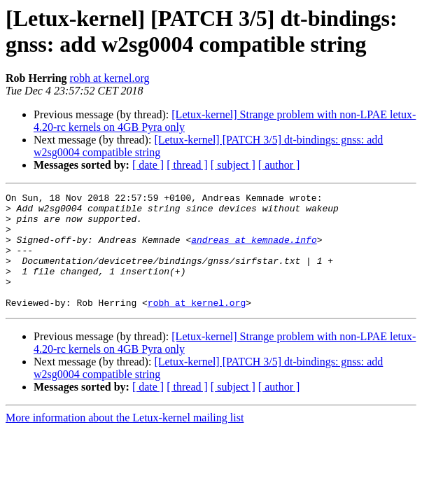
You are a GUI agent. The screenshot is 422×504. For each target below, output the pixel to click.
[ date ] (148, 165)
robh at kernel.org (110, 78)
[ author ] (279, 165)
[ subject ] (233, 165)
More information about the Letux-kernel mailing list (125, 441)
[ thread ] (187, 165)
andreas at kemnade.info (254, 250)
